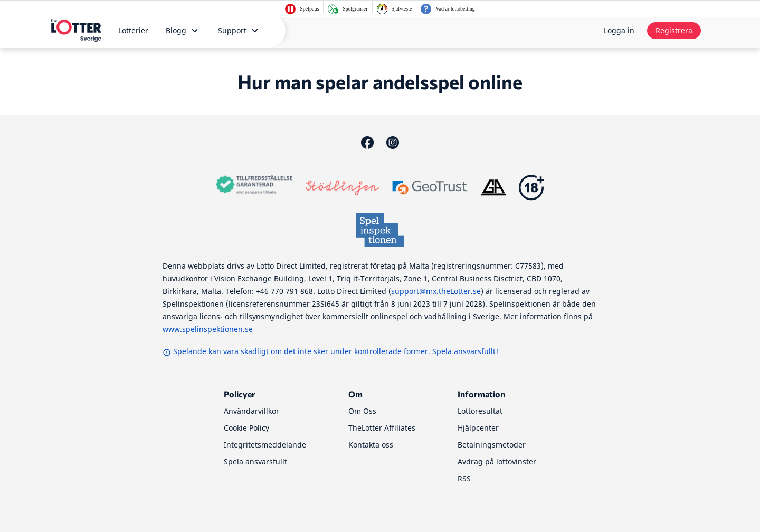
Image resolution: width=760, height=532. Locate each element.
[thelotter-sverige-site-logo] (76, 31)
